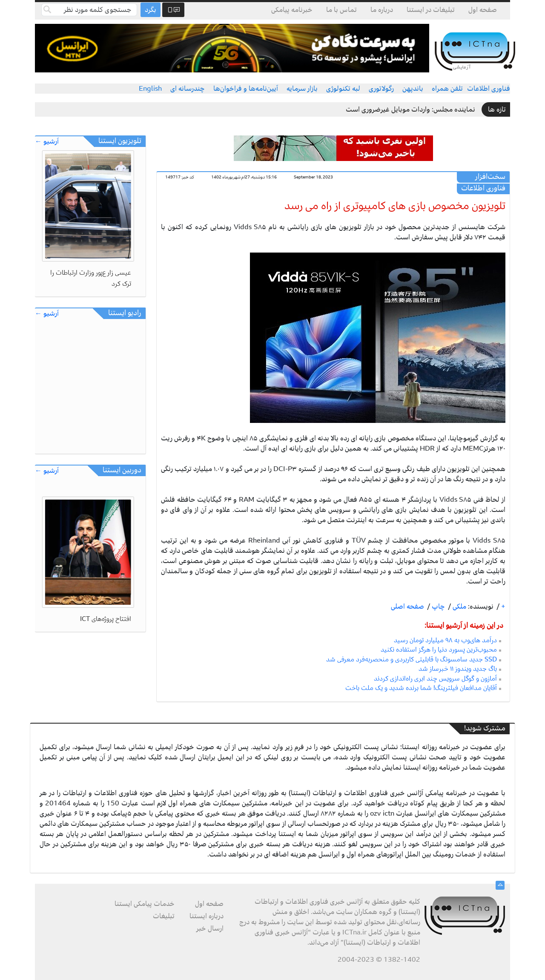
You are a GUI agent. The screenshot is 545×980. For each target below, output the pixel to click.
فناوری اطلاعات (489, 89)
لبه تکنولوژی (343, 89)
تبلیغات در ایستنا (431, 10)
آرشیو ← (47, 142)
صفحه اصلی (407, 606)
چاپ (437, 606)
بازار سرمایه (302, 89)
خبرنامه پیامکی (292, 10)
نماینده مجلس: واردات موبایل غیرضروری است (410, 109)
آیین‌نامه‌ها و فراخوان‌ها (246, 89)
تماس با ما (341, 10)
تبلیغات (164, 916)
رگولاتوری (381, 89)
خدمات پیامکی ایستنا (145, 904)
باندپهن (413, 89)
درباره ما (382, 10)
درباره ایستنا (207, 916)
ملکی (459, 606)
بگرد (151, 10)
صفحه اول (483, 10)
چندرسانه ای (188, 89)
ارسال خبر (210, 928)
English (150, 89)
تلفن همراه (447, 89)
